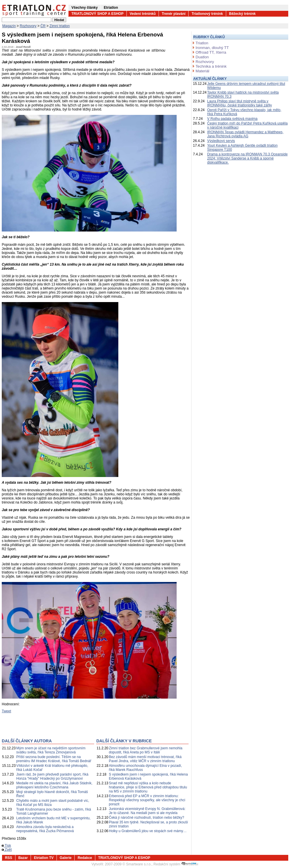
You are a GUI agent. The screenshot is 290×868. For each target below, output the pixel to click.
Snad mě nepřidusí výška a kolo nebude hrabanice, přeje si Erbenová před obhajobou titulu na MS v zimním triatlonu (148, 787)
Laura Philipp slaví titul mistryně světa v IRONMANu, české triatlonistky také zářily (240, 103)
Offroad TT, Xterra (211, 52)
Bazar (23, 858)
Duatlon (202, 57)
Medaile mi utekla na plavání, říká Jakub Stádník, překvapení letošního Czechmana (54, 785)
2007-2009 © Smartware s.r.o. (128, 864)
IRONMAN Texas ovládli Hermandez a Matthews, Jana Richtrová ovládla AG (245, 134)
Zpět (7, 850)
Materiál (202, 71)
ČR (43, 26)
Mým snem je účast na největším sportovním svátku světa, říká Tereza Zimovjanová (51, 750)
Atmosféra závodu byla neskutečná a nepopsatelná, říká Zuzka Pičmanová (45, 829)
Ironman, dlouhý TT (212, 48)
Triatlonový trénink (207, 14)
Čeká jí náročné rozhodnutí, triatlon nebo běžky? (147, 818)
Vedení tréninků (143, 14)
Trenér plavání (174, 14)
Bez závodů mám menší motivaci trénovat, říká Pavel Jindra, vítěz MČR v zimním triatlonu (145, 759)
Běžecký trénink (242, 14)
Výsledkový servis (221, 141)
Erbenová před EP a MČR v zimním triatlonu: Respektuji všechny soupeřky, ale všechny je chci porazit (147, 800)
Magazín (9, 26)
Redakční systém (176, 864)
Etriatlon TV (44, 858)
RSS (9, 858)
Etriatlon (111, 8)
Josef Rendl (23, 47)
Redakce (85, 858)
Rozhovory (28, 26)
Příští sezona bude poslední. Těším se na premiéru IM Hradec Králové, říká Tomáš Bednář (54, 759)
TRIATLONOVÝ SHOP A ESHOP (97, 14)
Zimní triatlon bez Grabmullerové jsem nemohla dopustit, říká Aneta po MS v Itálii (146, 750)
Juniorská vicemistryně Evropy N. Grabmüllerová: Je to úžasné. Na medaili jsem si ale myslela (147, 811)
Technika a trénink (211, 66)
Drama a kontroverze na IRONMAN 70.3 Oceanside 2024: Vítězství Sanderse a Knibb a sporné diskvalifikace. (247, 158)
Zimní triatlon (60, 26)
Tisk (6, 846)
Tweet (6, 711)
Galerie (66, 858)
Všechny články (85, 8)
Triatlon (202, 43)
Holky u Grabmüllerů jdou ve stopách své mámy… (148, 831)
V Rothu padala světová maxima (232, 119)
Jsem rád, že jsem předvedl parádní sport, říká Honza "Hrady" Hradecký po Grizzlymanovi (52, 776)
